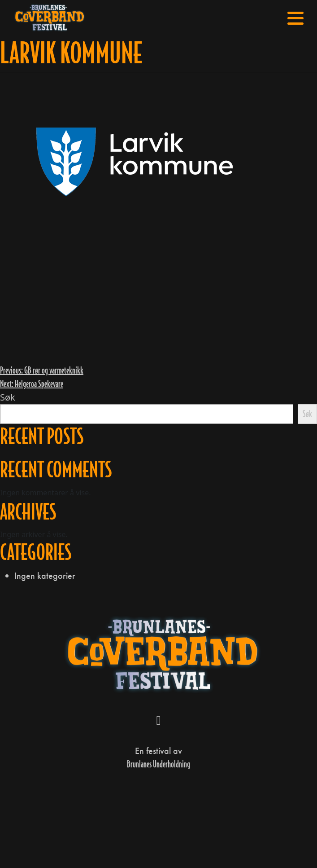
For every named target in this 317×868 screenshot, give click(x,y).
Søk (8, 397)
